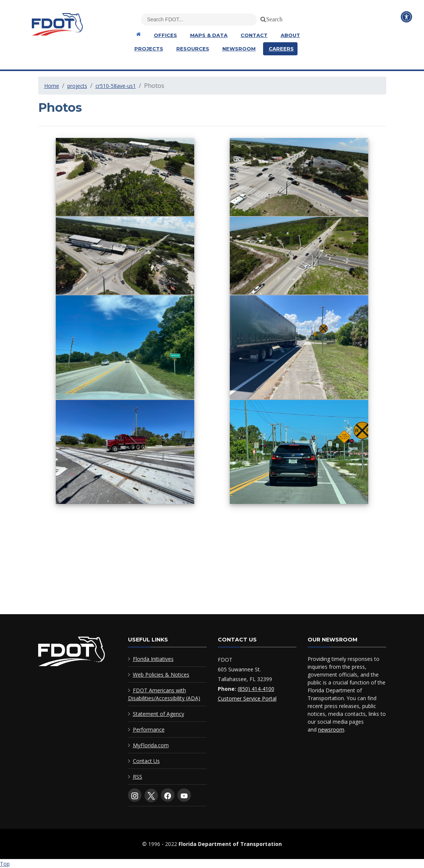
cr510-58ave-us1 (116, 86)
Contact (254, 35)
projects (77, 86)
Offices (165, 35)
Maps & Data (209, 35)
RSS (138, 777)
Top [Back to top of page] (5, 864)
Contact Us (146, 761)
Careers (281, 49)
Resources (193, 49)
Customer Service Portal (247, 698)
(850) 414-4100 (256, 689)
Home (52, 86)
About (290, 35)
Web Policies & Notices (161, 675)
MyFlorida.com (151, 745)
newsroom (331, 730)
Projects (149, 49)
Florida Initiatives (153, 659)
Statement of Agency (158, 714)
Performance (149, 730)
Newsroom (239, 49)
